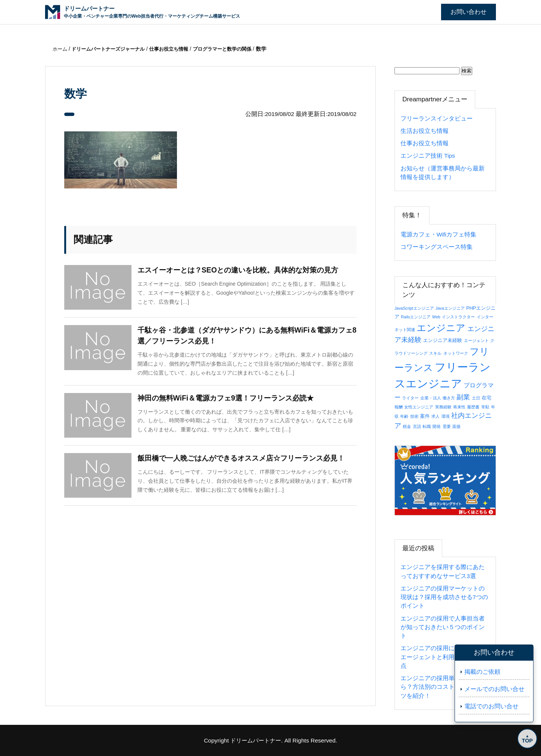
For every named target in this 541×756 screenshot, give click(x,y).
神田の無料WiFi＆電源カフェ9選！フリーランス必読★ (230, 399)
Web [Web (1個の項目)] (436, 317)
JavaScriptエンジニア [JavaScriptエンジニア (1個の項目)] (414, 308)
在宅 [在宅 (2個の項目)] (487, 398)
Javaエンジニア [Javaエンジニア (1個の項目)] (450, 308)
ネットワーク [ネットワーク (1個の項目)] (456, 353)
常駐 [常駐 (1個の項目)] (485, 407)
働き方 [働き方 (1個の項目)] (449, 398)
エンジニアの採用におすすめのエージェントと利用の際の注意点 (443, 657)
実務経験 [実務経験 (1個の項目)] (443, 407)
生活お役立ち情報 (425, 131)
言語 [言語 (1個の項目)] (417, 426)
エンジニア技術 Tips (428, 156)
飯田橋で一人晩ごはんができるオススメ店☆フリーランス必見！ (246, 459)
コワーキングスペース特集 (437, 247)
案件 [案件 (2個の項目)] (425, 416)
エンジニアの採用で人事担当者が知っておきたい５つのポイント (443, 627)
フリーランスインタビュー (437, 118)
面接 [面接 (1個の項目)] (456, 426)
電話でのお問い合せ (491, 706)
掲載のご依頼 (482, 672)
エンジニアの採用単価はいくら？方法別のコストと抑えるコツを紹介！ (443, 687)
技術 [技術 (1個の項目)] (414, 416)
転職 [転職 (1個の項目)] (427, 426)
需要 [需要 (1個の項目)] (447, 426)
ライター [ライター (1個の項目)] (410, 398)
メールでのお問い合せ (494, 689)
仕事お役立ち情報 (425, 143)
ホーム (61, 49)
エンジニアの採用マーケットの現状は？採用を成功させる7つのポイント (444, 597)
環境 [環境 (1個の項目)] (446, 416)
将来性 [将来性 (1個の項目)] (459, 407)
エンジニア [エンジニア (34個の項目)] (441, 328)
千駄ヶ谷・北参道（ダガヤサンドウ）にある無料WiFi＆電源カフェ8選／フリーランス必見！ (247, 336)
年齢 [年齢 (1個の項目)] (404, 416)
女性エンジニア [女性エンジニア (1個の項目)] (419, 407)
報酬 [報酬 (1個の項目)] (399, 407)
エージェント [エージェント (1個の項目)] (476, 340)
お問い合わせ (468, 12)
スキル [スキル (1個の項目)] (435, 353)
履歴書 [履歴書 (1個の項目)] (473, 407)
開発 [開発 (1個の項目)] (437, 426)
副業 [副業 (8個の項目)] (463, 397)
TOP (526, 740)
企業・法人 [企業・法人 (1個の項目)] (431, 398)
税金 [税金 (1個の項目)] (407, 426)
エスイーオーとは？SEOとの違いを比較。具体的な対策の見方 (243, 271)
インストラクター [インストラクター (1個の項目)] (458, 317)
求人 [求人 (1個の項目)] (435, 416)
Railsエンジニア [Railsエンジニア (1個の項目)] (416, 317)
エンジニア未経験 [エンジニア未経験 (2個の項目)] (443, 340)
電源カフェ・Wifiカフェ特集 (438, 234)
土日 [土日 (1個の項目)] (476, 398)
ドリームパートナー (256, 740)
